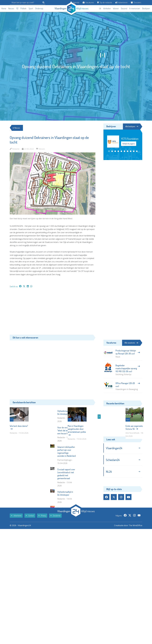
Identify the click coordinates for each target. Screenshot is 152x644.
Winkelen (107, 8)
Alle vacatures (131, 343)
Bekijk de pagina (129, 144)
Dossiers (136, 2)
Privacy (42, 549)
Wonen (116, 8)
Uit (100, 8)
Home (4, 8)
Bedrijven (146, 8)
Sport (31, 8)
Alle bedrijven (132, 126)
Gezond (124, 8)
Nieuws (11, 8)
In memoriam (135, 8)
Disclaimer (55, 549)
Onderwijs (39, 8)
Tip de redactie (105, 2)
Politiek (23, 8)
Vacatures (88, 2)
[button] (109, 151)
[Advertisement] (53, 312)
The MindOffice (135, 559)
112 (17, 8)
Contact (30, 549)
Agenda (75, 2)
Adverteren (121, 2)
